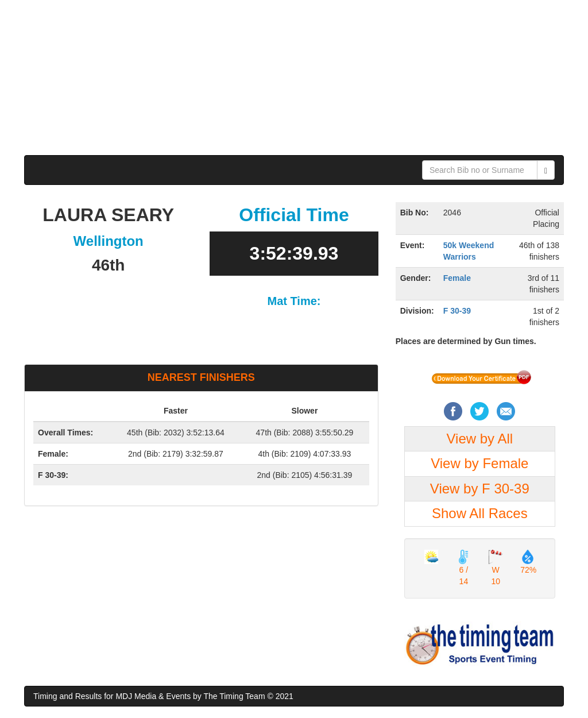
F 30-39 (457, 311)
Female (457, 278)
